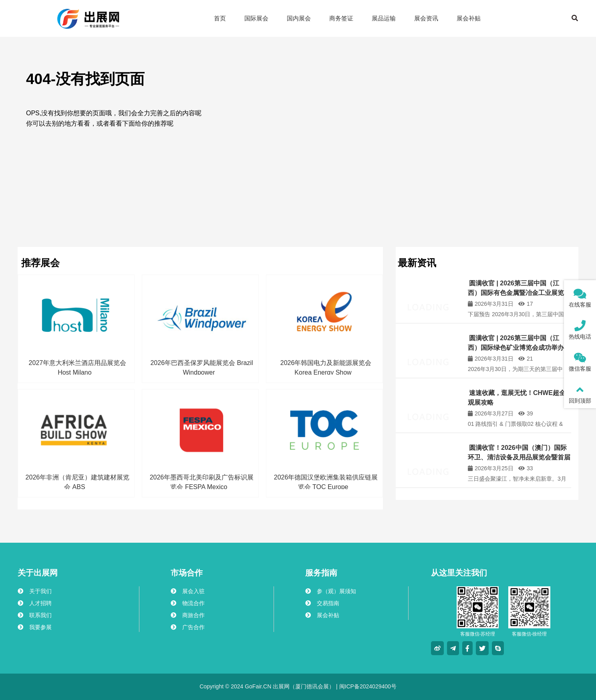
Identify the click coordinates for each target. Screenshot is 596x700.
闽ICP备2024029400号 (367, 686)
